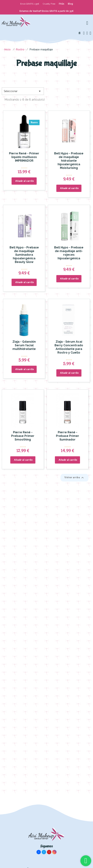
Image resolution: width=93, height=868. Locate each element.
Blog (70, 4)
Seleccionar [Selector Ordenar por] (23, 91)
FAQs (62, 4)
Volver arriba (74, 478)
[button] (79, 33)
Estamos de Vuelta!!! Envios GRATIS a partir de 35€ (47, 11)
